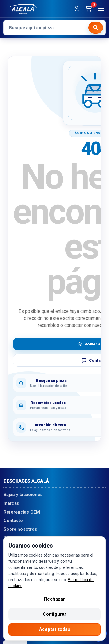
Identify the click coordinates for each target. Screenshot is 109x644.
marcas (11, 503)
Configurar (55, 614)
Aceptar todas (55, 629)
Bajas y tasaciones (23, 495)
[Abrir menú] (101, 9)
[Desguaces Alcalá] (23, 9)
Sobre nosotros (20, 530)
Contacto (13, 521)
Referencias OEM (22, 512)
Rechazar (55, 599)
